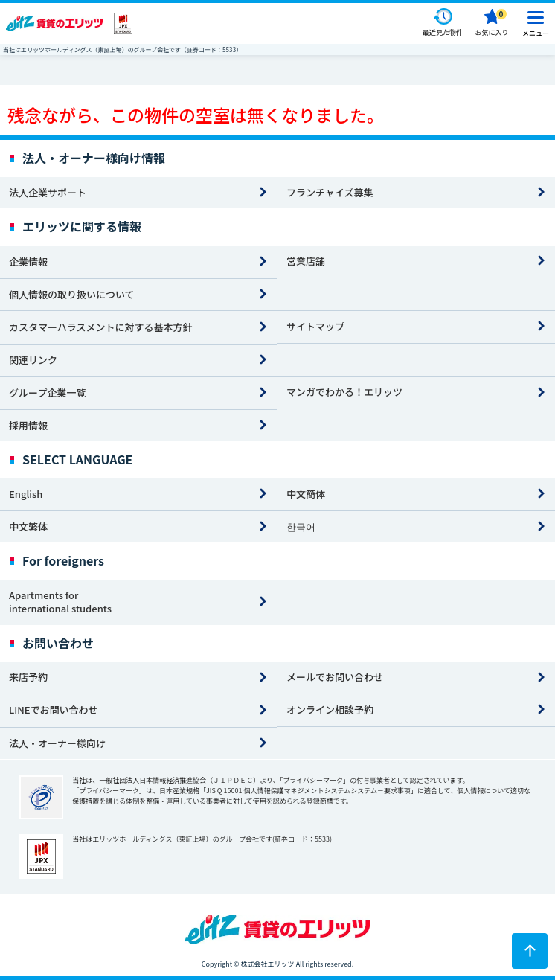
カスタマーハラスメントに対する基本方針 (100, 327)
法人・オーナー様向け (57, 743)
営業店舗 (306, 261)
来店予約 (28, 677)
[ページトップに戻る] (530, 951)
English (26, 494)
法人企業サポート (48, 192)
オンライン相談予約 (330, 710)
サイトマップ (315, 326)
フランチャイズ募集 (330, 192)
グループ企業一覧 (47, 393)
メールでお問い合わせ (335, 677)
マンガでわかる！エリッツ (344, 392)
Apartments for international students (60, 602)
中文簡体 (306, 494)
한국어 (301, 526)
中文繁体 (28, 526)
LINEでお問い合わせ (54, 710)
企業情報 (28, 262)
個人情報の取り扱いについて (72, 294)
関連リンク (33, 360)
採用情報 (28, 425)
